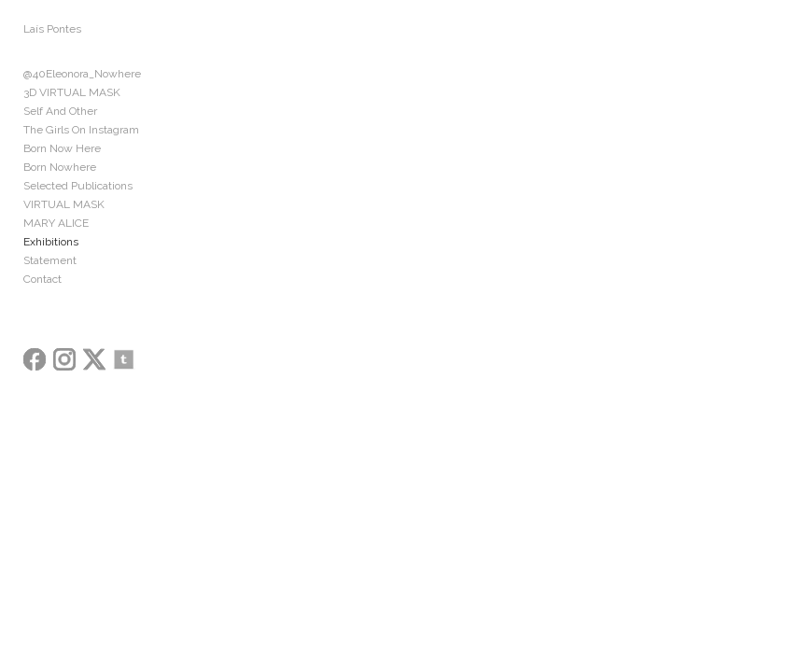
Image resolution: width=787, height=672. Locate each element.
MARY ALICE (56, 223)
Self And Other (60, 111)
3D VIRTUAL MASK (72, 92)
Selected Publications (78, 186)
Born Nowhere (60, 167)
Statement (50, 260)
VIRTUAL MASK (64, 204)
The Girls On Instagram (81, 130)
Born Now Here (62, 148)
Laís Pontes (52, 29)
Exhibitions (51, 242)
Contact (42, 279)
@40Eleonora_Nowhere (82, 74)
